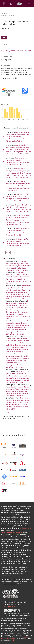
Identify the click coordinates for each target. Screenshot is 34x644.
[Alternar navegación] (29, 3)
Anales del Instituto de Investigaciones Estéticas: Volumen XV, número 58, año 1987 (18, 188)
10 (14, 413)
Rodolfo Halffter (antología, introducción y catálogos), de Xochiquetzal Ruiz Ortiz (18, 171)
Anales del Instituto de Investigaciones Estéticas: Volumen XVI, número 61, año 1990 (17, 139)
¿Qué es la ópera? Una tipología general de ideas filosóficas (17, 264)
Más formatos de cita (10, 78)
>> (15, 252)
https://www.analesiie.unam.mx (12, 533)
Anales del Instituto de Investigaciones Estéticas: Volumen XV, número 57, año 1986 (17, 233)
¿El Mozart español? (22, 239)
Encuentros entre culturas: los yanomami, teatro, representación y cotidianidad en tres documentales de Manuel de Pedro (18, 325)
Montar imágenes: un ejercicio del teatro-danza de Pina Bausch (18, 275)
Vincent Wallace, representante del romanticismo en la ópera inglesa (18, 184)
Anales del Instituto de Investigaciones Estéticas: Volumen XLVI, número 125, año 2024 (18, 380)
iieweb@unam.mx (10, 607)
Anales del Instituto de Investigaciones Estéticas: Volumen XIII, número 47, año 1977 (17, 162)
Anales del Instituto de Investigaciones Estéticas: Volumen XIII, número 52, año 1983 (17, 244)
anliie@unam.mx (25, 528)
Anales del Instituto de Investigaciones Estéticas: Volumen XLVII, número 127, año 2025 (19, 297)
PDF (4, 37)
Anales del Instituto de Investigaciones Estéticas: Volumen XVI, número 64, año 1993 (18, 209)
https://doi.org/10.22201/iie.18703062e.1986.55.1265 (16, 51)
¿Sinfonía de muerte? (23, 228)
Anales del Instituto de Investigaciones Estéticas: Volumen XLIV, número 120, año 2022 (18, 350)
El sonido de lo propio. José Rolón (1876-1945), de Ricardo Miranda (18, 218)
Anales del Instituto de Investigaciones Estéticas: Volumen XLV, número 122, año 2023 (18, 365)
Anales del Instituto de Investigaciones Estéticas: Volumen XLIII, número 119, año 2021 (19, 268)
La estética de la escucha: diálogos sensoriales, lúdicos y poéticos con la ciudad (19, 389)
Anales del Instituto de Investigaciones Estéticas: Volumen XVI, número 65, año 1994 (18, 152)
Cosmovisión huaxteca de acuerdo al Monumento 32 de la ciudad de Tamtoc (18, 400)
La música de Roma (22, 158)
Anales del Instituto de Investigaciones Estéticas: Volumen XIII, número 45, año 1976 (17, 199)
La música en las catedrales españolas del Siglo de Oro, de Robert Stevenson (18, 147)
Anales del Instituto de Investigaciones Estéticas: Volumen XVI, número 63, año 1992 (18, 175)
